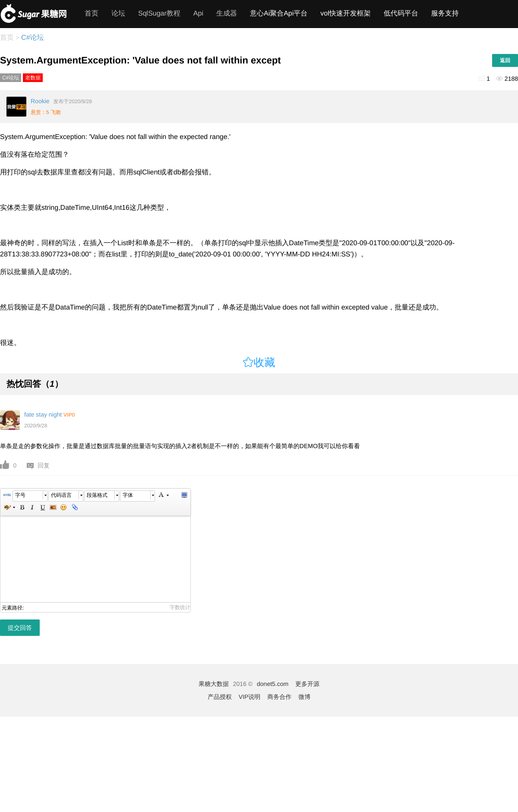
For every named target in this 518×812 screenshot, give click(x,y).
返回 (505, 60)
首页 (92, 14)
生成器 (227, 14)
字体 (128, 495)
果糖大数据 (214, 684)
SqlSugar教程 (159, 14)
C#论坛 (32, 38)
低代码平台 (401, 14)
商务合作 (279, 697)
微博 (304, 697)
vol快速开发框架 (345, 14)
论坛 (118, 14)
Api (198, 14)
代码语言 (61, 495)
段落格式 (97, 495)
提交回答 (20, 628)
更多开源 (307, 684)
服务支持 (445, 14)
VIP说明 (250, 697)
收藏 (265, 362)
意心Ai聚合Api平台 (279, 14)
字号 (20, 495)
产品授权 (220, 697)
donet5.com (273, 684)
